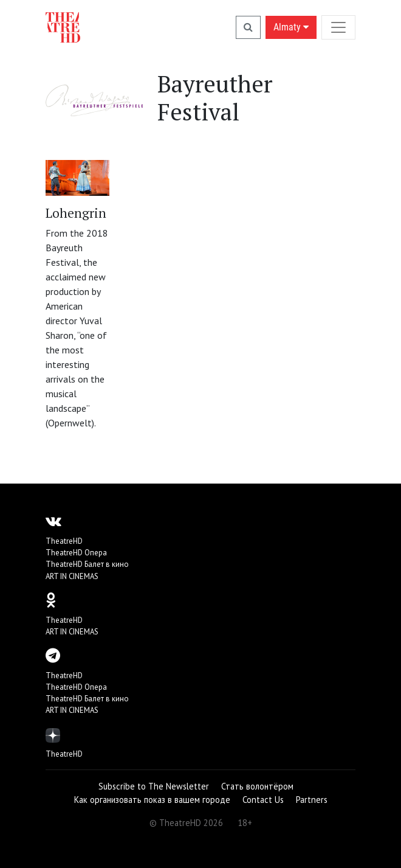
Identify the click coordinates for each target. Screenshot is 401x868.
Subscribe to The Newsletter (154, 786)
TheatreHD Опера (76, 553)
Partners (312, 800)
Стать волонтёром (257, 786)
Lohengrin (76, 213)
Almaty (291, 27)
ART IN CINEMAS (72, 576)
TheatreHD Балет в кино (87, 564)
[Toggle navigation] (338, 27)
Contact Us (263, 800)
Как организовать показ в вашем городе (152, 800)
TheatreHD (64, 541)
